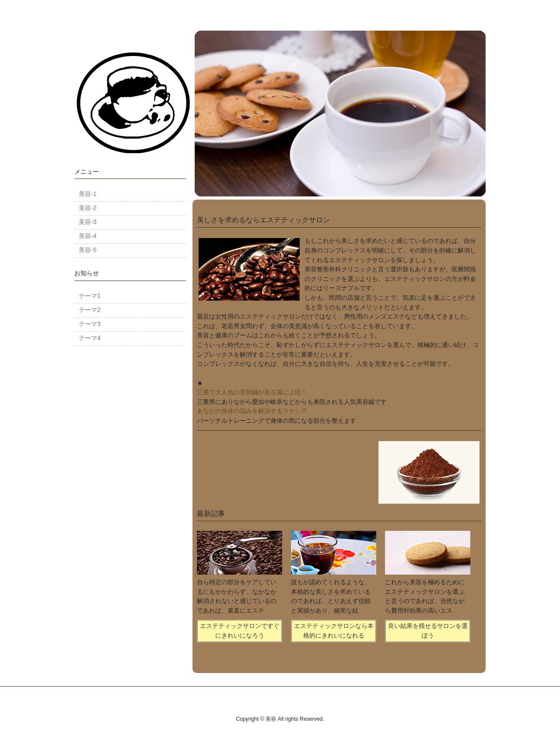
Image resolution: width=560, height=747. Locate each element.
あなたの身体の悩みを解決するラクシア (252, 411)
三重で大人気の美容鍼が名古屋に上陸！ (252, 392)
